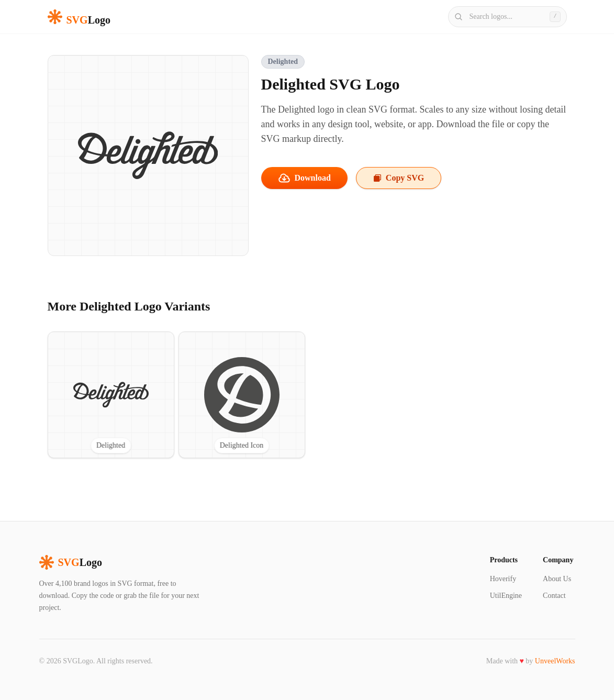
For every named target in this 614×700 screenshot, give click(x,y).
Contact (554, 596)
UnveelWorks (555, 661)
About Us (557, 579)
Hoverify (503, 579)
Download (304, 178)
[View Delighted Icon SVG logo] (242, 395)
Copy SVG (399, 178)
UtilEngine (506, 596)
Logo (71, 562)
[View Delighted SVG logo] (111, 395)
